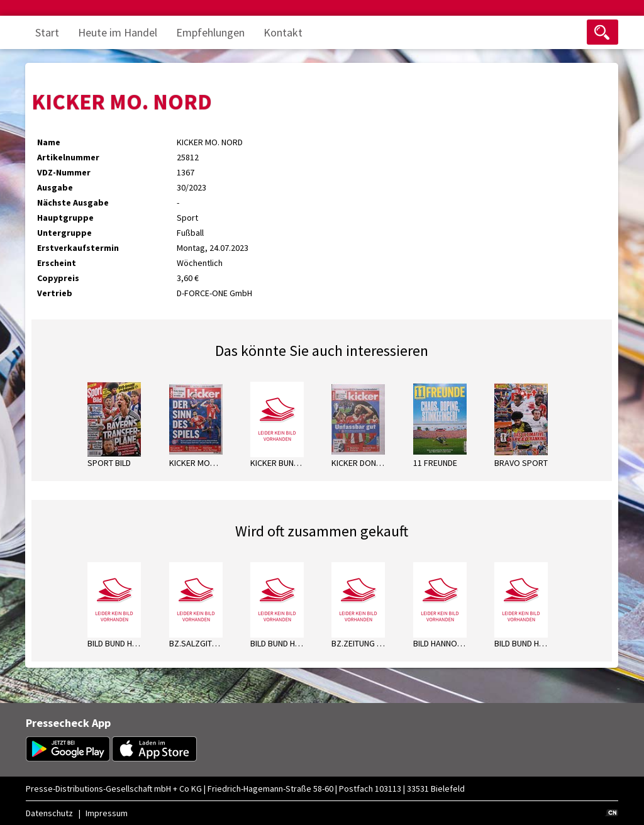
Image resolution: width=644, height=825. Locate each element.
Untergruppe (64, 233)
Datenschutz (49, 813)
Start (47, 32)
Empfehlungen (210, 32)
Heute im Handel (118, 32)
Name (49, 142)
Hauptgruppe (65, 218)
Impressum (107, 813)
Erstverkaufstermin (78, 248)
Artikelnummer (68, 157)
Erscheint (57, 263)
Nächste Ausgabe (73, 202)
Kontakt (283, 32)
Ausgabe (55, 187)
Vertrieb (55, 293)
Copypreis (58, 278)
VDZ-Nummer (64, 172)
